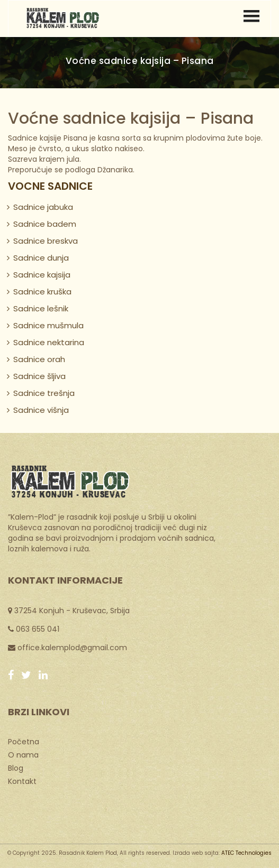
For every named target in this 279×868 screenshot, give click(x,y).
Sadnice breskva (46, 241)
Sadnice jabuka (43, 207)
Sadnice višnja (41, 410)
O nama (23, 754)
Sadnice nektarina (49, 342)
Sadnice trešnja (44, 393)
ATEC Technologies (246, 853)
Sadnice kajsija (42, 275)
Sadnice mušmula (48, 325)
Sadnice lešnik (41, 308)
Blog (16, 768)
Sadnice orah (39, 359)
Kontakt (22, 781)
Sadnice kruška (42, 292)
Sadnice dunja (41, 258)
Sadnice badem (45, 224)
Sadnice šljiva (39, 376)
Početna (24, 741)
